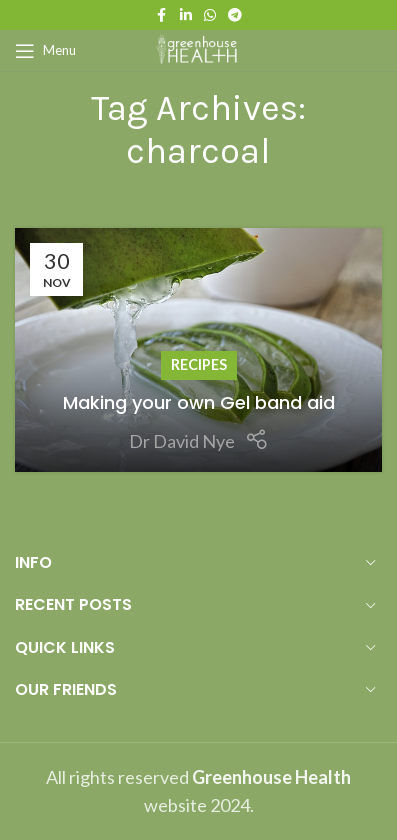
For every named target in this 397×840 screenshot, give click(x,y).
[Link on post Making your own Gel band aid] (198, 350)
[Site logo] (199, 48)
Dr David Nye (182, 441)
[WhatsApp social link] (210, 15)
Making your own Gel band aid (199, 402)
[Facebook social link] (162, 15)
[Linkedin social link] (186, 15)
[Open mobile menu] (45, 51)
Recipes (199, 364)
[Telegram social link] (235, 15)
